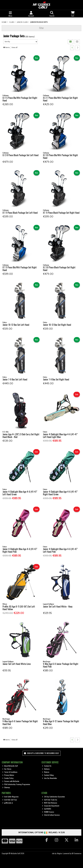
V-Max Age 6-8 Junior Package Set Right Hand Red (20, 723)
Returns (46, 772)
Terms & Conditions (10, 772)
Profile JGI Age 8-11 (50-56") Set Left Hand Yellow (19, 608)
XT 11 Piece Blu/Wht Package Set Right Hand (20, 269)
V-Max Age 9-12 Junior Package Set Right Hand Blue (61, 723)
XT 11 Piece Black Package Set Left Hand (20, 213)
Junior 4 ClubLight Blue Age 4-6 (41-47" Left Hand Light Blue (60, 436)
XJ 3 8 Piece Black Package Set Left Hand (21, 155)
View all (14, 47)
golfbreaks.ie (8, 803)
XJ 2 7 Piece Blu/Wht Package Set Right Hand (60, 99)
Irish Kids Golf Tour (10, 800)
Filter (41, 28)
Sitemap (6, 787)
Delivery (46, 769)
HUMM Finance (48, 812)
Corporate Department (51, 806)
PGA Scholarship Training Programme (16, 784)
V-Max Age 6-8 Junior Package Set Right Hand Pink (61, 665)
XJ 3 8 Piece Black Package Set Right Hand (59, 269)
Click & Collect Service (51, 815)
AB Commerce (76, 853)
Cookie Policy (8, 778)
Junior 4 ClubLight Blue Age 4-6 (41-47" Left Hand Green (20, 493)
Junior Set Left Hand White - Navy (58, 607)
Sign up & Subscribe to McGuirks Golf (42, 753)
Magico (60, 853)
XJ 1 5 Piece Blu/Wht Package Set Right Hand (20, 99)
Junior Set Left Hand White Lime (17, 664)
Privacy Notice (8, 775)
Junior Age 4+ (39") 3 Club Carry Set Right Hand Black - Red (21, 436)
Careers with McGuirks (11, 781)
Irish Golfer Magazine (10, 797)
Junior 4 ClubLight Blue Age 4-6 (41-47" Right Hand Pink (20, 550)
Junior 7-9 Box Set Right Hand (56, 379)
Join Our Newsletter (50, 778)
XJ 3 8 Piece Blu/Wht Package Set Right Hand (60, 156)
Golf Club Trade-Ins (50, 800)
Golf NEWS (47, 809)
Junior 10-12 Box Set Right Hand (57, 325)
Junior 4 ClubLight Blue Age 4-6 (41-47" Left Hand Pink (60, 550)
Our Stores (7, 769)
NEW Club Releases (50, 803)
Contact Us (47, 766)
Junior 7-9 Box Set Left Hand (15, 379)
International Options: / (41, 833)
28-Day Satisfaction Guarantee (53, 797)
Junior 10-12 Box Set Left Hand (16, 325)
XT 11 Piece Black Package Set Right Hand (61, 213)
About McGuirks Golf (10, 766)
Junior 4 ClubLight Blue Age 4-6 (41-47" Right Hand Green (60, 493)
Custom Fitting (48, 775)
